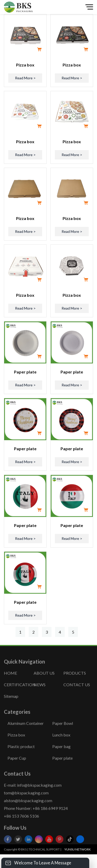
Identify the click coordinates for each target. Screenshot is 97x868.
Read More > (25, 78)
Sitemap (11, 704)
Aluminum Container (26, 731)
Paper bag (61, 754)
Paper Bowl (63, 731)
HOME (10, 681)
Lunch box (61, 743)
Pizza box (25, 65)
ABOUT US (44, 681)
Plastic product (21, 754)
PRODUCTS (75, 681)
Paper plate (25, 372)
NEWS (40, 692)
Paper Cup (17, 766)
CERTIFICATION (19, 692)
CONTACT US (77, 692)
